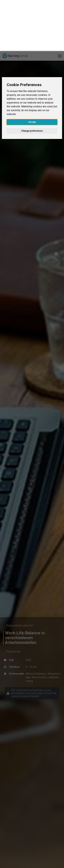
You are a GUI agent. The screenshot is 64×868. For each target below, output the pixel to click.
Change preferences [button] (32, 80)
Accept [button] (32, 71)
